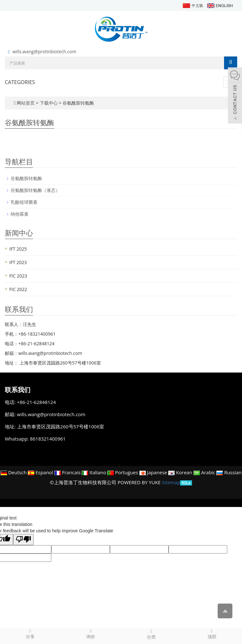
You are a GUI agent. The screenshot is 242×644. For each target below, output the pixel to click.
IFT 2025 (18, 249)
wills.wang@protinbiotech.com (44, 52)
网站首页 (26, 103)
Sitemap (171, 482)
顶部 (212, 634)
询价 (91, 634)
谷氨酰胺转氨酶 (78, 103)
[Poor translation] (23, 540)
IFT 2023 (18, 262)
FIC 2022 (18, 289)
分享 (30, 634)
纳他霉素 (20, 214)
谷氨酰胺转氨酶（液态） (35, 190)
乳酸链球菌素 (24, 202)
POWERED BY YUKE (140, 482)
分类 (151, 634)
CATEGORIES (20, 82)
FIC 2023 (18, 276)
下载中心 (49, 103)
